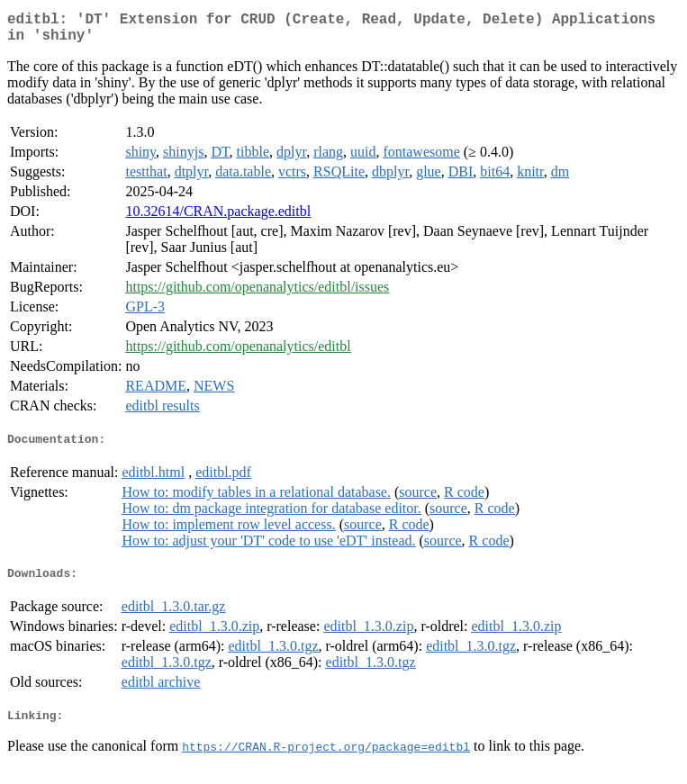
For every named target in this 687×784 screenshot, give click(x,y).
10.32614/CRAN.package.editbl (218, 218)
